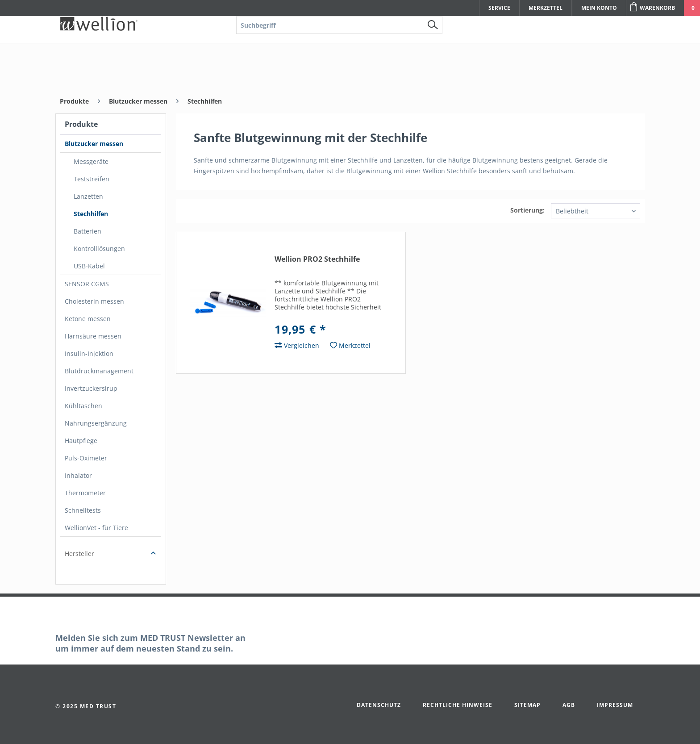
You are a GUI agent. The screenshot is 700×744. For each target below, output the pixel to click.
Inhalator (78, 475)
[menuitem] (339, 65)
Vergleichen (297, 345)
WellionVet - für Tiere (96, 528)
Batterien (87, 231)
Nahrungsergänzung (96, 423)
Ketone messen (88, 319)
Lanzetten (88, 196)
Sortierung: (527, 210)
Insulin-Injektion (89, 353)
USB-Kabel (89, 266)
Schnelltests (83, 510)
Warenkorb (653, 7)
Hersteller (79, 554)
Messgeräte (91, 161)
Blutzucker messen (94, 144)
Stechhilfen (91, 214)
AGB (569, 705)
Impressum (615, 705)
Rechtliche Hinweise (458, 705)
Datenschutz (379, 705)
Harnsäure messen (93, 336)
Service (499, 8)
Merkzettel (546, 8)
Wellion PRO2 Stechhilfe (317, 259)
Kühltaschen (83, 406)
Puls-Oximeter (86, 458)
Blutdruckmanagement (99, 371)
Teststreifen (92, 179)
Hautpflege (81, 441)
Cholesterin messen (94, 301)
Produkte (81, 124)
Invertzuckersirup (91, 388)
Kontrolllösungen (99, 249)
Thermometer (85, 493)
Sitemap (527, 705)
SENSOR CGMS (87, 284)
